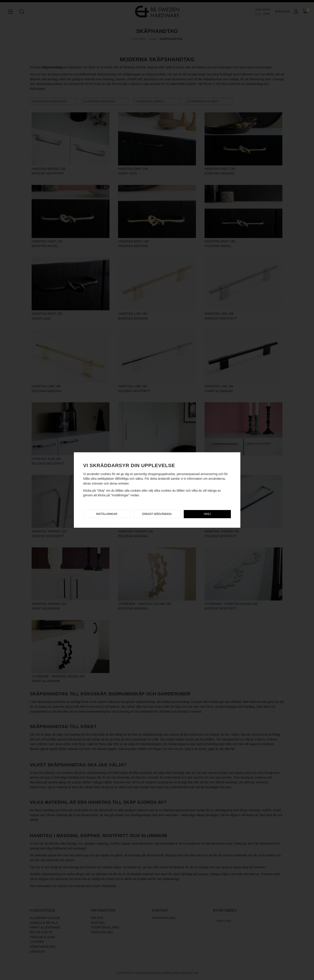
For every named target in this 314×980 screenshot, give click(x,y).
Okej (207, 514)
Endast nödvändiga (157, 514)
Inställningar (107, 514)
